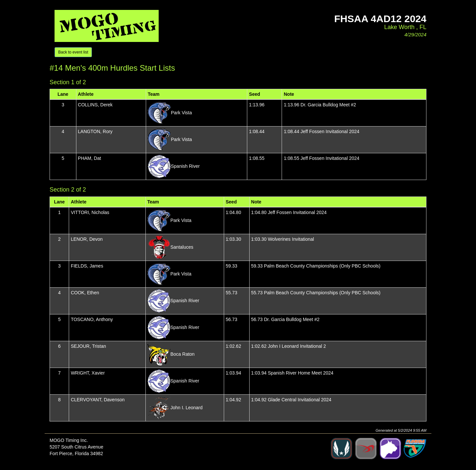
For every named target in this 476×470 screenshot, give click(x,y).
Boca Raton (183, 354)
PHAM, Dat (90, 158)
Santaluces (182, 247)
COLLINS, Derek (95, 105)
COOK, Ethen (85, 293)
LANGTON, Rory (95, 131)
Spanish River (185, 166)
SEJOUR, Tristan (88, 346)
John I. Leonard (187, 408)
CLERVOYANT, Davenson (98, 400)
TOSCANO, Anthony (92, 319)
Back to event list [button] (73, 52)
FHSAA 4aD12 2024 (380, 19)
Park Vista (181, 113)
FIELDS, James (87, 266)
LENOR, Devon (87, 239)
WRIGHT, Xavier (88, 373)
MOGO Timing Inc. (69, 440)
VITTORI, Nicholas (90, 212)
